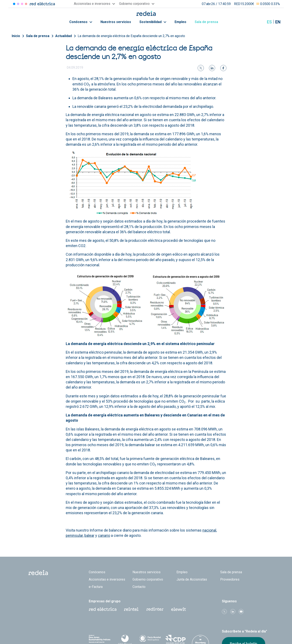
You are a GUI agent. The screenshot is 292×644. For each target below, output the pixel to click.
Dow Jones (100, 639)
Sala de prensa (209, 22)
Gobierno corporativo (148, 579)
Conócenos (81, 22)
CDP (175, 639)
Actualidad (64, 36)
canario (104, 535)
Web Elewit (179, 609)
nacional (209, 530)
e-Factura (96, 587)
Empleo (180, 22)
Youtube (241, 612)
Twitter (224, 612)
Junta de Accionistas (192, 579)
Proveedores (230, 579)
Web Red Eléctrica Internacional (155, 609)
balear (89, 535)
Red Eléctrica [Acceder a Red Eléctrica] (14, 4)
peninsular (74, 535)
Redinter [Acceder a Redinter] (18, 4)
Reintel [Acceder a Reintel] (22, 4)
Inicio (16, 36)
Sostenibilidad (153, 22)
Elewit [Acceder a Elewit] (26, 4)
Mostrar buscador (259, 22)
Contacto (139, 587)
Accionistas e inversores (107, 579)
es (269, 22)
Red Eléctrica (103, 609)
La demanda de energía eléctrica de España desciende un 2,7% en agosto (131, 36)
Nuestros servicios (116, 22)
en (278, 22)
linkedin (233, 612)
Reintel (131, 609)
